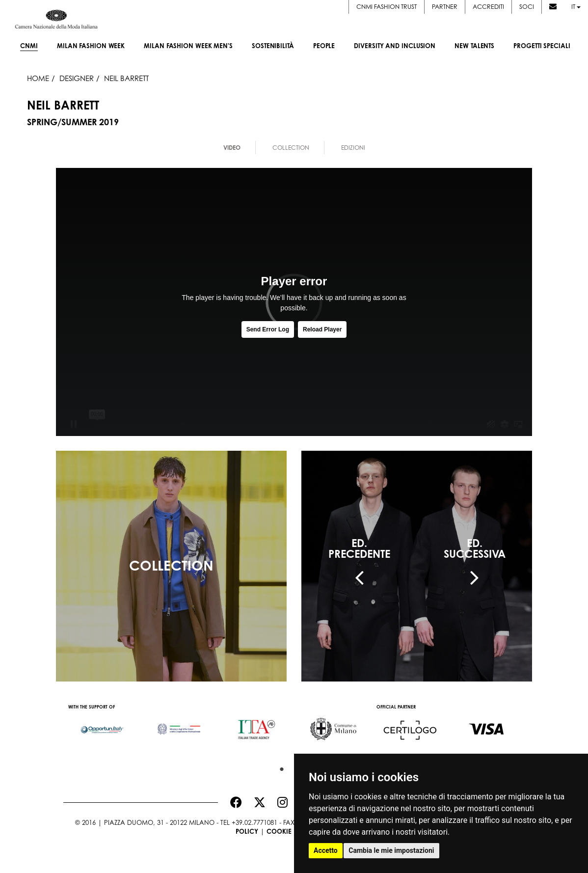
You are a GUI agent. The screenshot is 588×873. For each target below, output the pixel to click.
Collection (291, 148)
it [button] (576, 7)
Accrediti (488, 7)
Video (232, 148)
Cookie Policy (291, 831)
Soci (527, 7)
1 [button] (279, 767)
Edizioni (353, 148)
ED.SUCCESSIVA (475, 548)
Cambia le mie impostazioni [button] (391, 850)
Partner (445, 7)
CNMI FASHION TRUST (387, 7)
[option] (102, 725)
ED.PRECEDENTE (359, 548)
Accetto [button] (326, 850)
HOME (38, 78)
